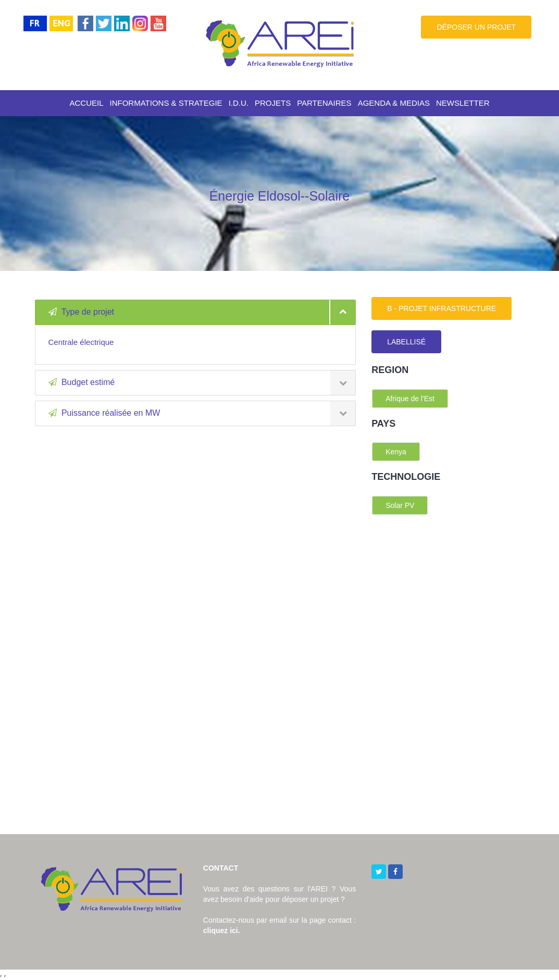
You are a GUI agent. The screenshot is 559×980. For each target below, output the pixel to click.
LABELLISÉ (406, 342)
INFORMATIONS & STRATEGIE (166, 103)
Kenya (396, 452)
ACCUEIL (86, 103)
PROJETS (273, 103)
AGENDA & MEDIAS (394, 103)
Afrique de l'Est (410, 399)
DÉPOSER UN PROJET (476, 27)
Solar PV (400, 505)
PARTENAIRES (324, 103)
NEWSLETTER (463, 103)
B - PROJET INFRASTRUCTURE (442, 308)
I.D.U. (239, 103)
